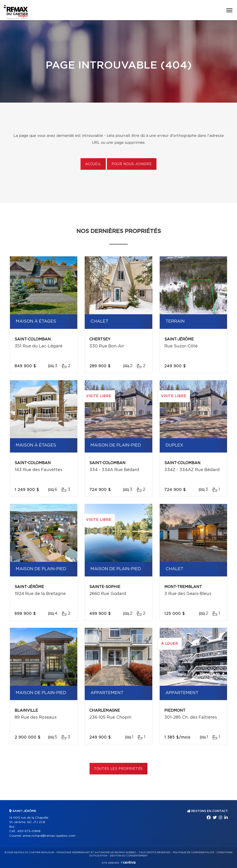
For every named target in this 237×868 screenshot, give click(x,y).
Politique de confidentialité (193, 852)
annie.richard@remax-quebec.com (49, 836)
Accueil (93, 164)
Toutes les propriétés (119, 769)
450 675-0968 (29, 831)
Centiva (128, 862)
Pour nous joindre (132, 164)
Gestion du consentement (129, 856)
